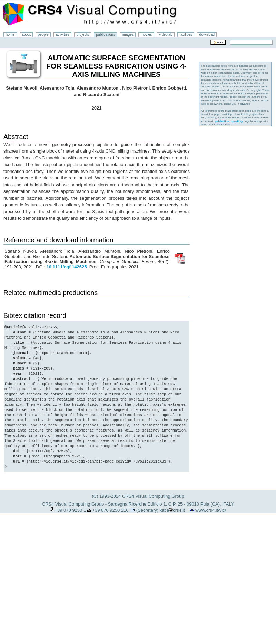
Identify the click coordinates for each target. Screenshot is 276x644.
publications (105, 35)
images (128, 35)
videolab (166, 35)
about (26, 35)
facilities (186, 35)
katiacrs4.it (172, 510)
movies (146, 35)
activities (62, 35)
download (207, 35)
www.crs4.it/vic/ (211, 510)
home (10, 35)
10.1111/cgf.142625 (66, 267)
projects (82, 35)
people (43, 35)
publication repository (229, 121)
